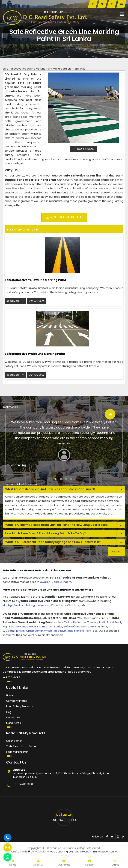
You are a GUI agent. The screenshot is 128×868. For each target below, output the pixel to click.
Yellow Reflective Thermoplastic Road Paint (93, 622)
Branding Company (105, 852)
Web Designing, (59, 852)
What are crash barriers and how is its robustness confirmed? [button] (50, 489)
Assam (46, 605)
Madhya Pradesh (14, 605)
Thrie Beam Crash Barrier (21, 746)
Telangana (33, 605)
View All (117, 552)
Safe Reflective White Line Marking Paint (35, 354)
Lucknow (56, 582)
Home (10, 695)
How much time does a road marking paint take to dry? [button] (46, 533)
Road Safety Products (20, 706)
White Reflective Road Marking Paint (68, 631)
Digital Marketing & (81, 852)
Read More (16, 301)
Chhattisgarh (76, 605)
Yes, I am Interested (64, 217)
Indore (67, 582)
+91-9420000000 (24, 784)
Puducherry (59, 605)
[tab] (64, 489)
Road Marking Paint (18, 752)
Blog (9, 712)
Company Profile (17, 701)
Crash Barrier (14, 741)
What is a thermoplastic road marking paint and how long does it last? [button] (57, 525)
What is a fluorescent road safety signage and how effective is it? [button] (53, 542)
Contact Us (13, 717)
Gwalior (45, 582)
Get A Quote (84, 149)
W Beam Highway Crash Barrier (23, 631)
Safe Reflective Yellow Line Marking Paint (35, 280)
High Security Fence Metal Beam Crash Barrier (32, 626)
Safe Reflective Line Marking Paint (85, 626)
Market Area (14, 723)
